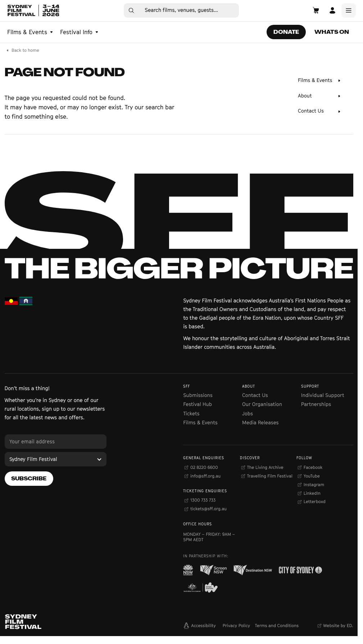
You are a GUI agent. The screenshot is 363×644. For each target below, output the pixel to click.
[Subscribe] (29, 479)
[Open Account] (332, 10)
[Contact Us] (320, 111)
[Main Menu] (349, 10)
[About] (320, 96)
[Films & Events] (320, 81)
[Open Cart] (316, 10)
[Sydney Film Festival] (56, 459)
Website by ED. (338, 625)
